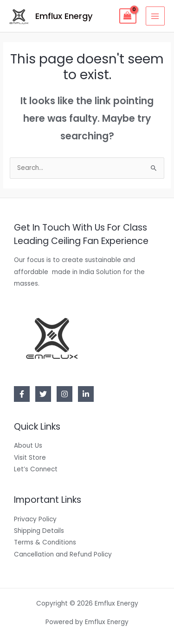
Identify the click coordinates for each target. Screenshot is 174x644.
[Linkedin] (86, 394)
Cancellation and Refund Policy (63, 554)
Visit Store (30, 458)
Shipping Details (39, 531)
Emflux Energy (64, 16)
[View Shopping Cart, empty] (128, 16)
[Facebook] (22, 394)
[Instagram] (64, 394)
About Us (28, 446)
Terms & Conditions (45, 542)
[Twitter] (43, 394)
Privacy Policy (35, 519)
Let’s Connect (36, 469)
